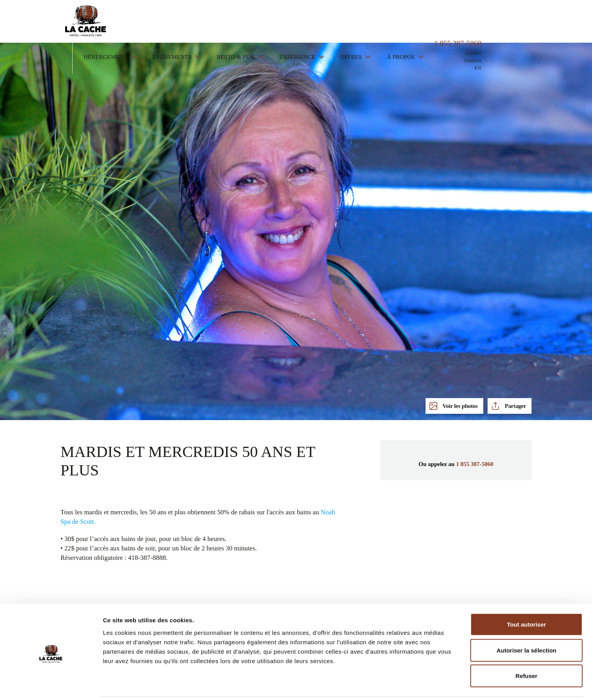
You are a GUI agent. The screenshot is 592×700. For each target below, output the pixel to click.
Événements (223, 23)
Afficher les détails (432, 684)
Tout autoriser (526, 597)
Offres (402, 23)
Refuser (526, 648)
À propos (452, 23)
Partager (515, 406)
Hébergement (156, 23)
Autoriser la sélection (527, 623)
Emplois (523, 26)
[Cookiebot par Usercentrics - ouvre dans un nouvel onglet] (51, 685)
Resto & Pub (286, 23)
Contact (524, 19)
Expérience (348, 23)
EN (528, 34)
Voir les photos (460, 406)
